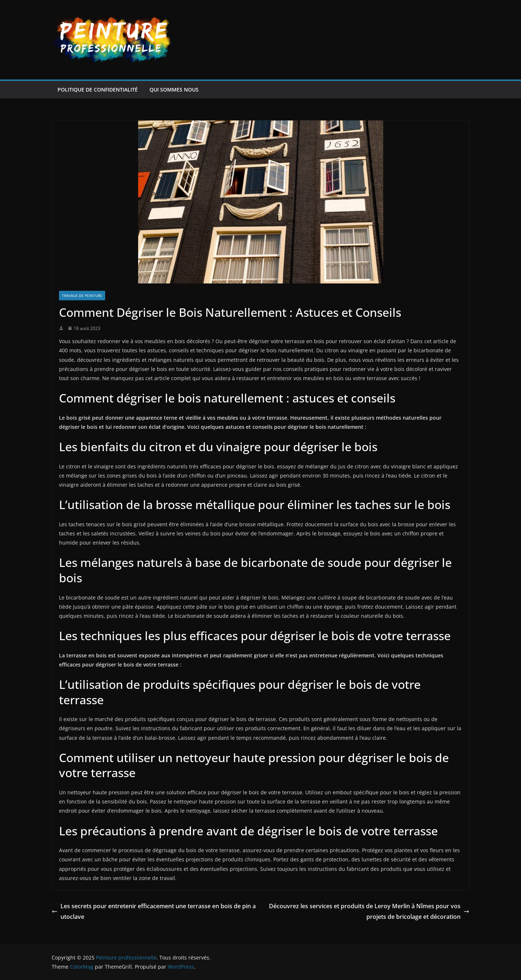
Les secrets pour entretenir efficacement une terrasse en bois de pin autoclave (154, 911)
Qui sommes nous (174, 90)
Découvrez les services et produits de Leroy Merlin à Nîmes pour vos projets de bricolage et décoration (369, 911)
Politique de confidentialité (98, 90)
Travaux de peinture (82, 296)
